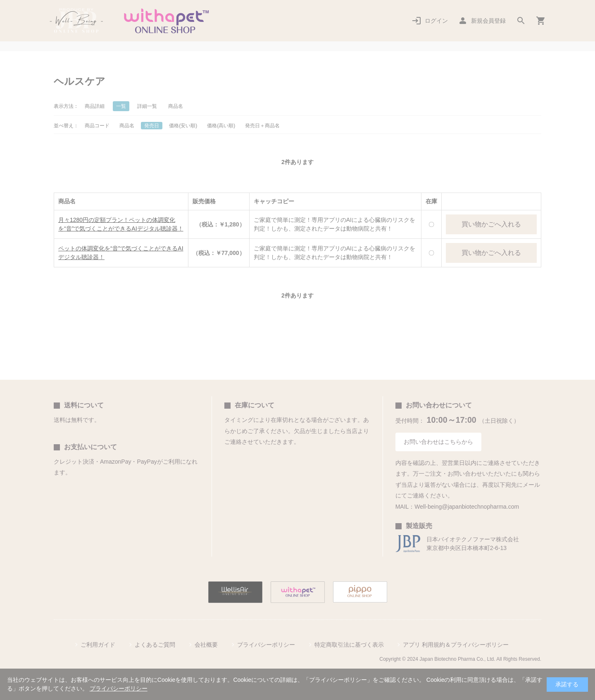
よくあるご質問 (155, 645)
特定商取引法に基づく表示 (349, 645)
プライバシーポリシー (266, 645)
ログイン (436, 21)
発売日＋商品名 (262, 126)
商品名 (176, 106)
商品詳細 (95, 106)
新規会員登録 (488, 21)
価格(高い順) (221, 126)
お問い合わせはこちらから (438, 442)
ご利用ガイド (98, 645)
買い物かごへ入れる (491, 224)
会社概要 (206, 645)
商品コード (97, 126)
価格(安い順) (183, 126)
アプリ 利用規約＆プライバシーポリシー (456, 645)
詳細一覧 (147, 106)
